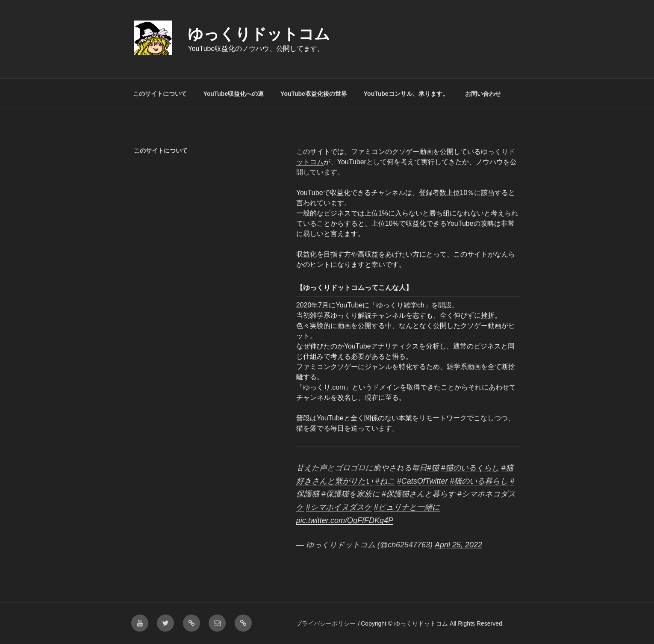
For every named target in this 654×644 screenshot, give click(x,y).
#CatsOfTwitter (423, 481)
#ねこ (385, 481)
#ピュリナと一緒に (407, 507)
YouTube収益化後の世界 (314, 94)
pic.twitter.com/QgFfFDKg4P (345, 520)
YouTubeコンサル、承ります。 (406, 94)
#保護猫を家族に (351, 494)
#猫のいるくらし (470, 468)
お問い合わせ (483, 94)
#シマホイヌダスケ (339, 507)
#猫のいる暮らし (479, 481)
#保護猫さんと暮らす (418, 494)
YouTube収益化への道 (233, 94)
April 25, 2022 (458, 545)
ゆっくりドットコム (259, 34)
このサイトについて (160, 94)
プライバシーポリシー (326, 623)
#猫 (433, 468)
